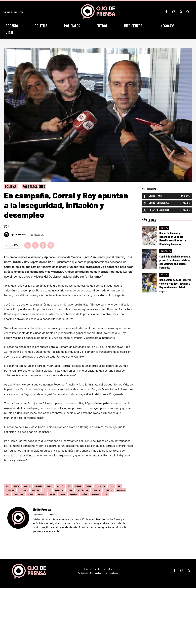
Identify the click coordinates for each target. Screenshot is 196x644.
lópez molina (82, 490)
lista (70, 490)
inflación (23, 490)
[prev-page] (144, 300)
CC (69, 486)
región (31, 494)
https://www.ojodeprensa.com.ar (46, 514)
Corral (78, 486)
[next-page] (149, 300)
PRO (7, 494)
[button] (188, 12)
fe (119, 486)
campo (50, 486)
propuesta (18, 494)
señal (85, 494)
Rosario (42, 494)
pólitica (121, 490)
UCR (106, 494)
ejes (111, 486)
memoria (96, 490)
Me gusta (185, 196)
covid (88, 486)
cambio (27, 486)
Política (11, 187)
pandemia (109, 490)
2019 (8, 486)
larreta (47, 490)
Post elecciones (34, 187)
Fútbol (164, 228)
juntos (36, 490)
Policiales (166, 251)
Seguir (186, 203)
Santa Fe (74, 494)
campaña (39, 486)
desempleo (100, 486)
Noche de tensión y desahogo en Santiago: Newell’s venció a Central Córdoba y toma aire (173, 238)
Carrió (60, 486)
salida (52, 494)
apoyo (17, 486)
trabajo (96, 494)
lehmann (59, 490)
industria (10, 490)
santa (63, 494)
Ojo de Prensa (18, 234)
